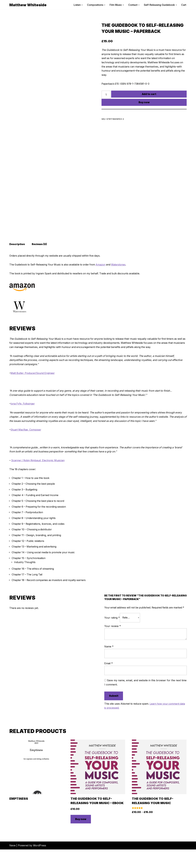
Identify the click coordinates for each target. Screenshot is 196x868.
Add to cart (149, 94)
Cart (184, 5)
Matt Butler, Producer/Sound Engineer (33, 386)
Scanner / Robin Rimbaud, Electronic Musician (39, 474)
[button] (82, 5)
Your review (113, 645)
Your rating (112, 636)
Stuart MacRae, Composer (26, 443)
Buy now (144, 103)
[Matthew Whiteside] (28, 5)
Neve (12, 864)
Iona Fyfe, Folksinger (23, 417)
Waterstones (123, 277)
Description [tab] (17, 256)
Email (109, 682)
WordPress (40, 864)
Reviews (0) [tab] (40, 256)
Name (109, 665)
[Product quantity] (106, 95)
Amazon (105, 277)
